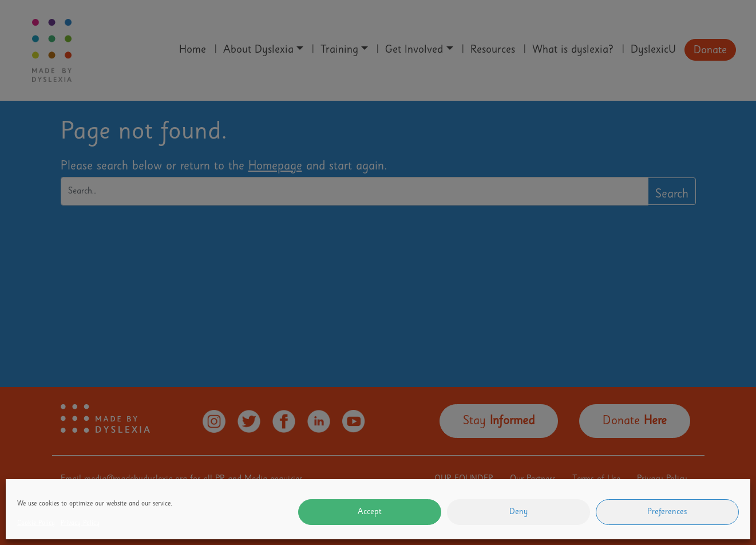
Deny (518, 512)
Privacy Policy (80, 524)
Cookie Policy (36, 524)
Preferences (667, 512)
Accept (370, 512)
